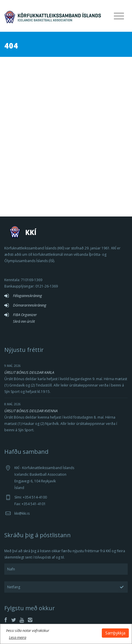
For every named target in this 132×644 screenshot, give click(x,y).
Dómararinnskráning (30, 305)
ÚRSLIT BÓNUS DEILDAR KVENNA (31, 411)
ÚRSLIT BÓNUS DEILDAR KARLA (29, 372)
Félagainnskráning (27, 296)
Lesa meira (18, 637)
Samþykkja (115, 633)
